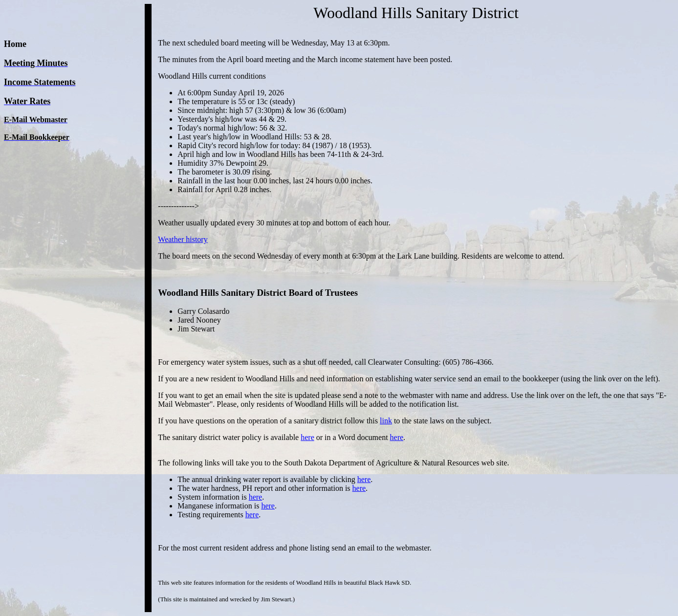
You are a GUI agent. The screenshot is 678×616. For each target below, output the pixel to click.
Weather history (183, 239)
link (386, 421)
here (307, 437)
